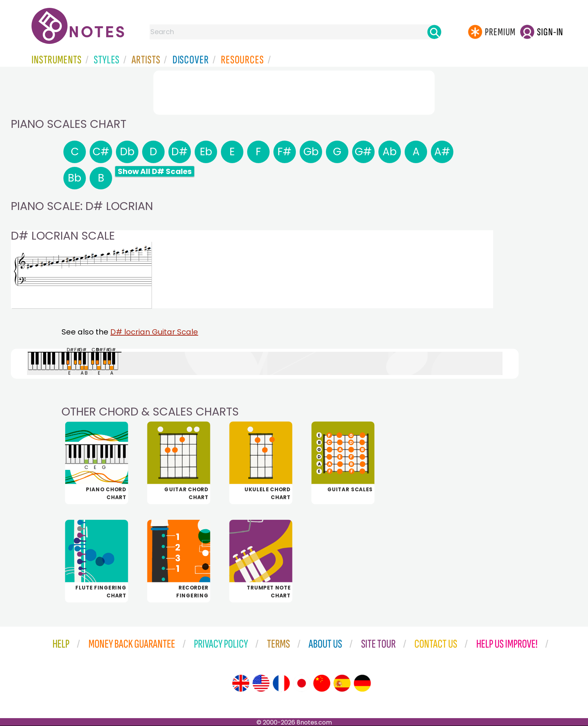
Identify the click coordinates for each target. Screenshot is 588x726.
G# (363, 152)
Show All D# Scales (155, 171)
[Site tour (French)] (281, 683)
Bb (75, 178)
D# (180, 152)
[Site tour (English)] (241, 683)
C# (101, 152)
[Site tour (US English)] (261, 683)
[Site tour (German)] (362, 683)
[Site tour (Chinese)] (322, 683)
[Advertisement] (294, 91)
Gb (311, 152)
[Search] (434, 32)
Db (127, 152)
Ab (390, 152)
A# (442, 152)
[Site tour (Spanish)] (342, 683)
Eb (206, 152)
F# (285, 152)
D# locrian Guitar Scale (154, 332)
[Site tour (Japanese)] (301, 683)
